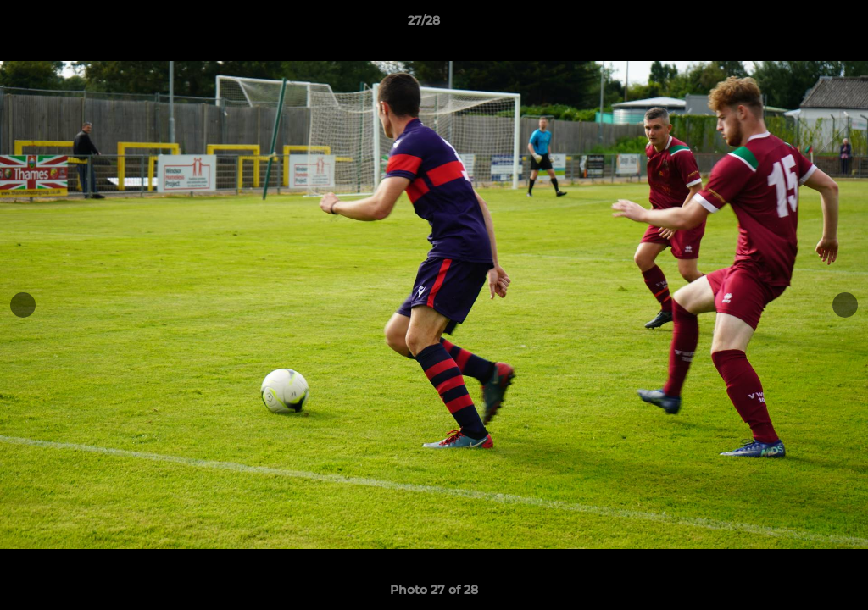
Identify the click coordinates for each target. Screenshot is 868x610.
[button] (797, 25)
